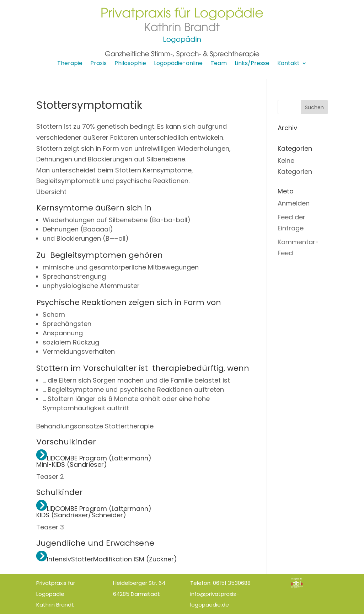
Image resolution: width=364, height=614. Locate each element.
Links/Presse (252, 64)
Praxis (98, 64)
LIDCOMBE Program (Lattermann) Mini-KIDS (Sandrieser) (94, 461)
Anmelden (294, 203)
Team (219, 64)
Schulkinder (60, 492)
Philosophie (130, 64)
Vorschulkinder (66, 442)
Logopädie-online (178, 64)
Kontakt (288, 64)
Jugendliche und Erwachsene (95, 543)
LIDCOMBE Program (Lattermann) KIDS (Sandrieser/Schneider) (94, 512)
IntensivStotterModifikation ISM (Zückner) (107, 559)
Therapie (70, 64)
